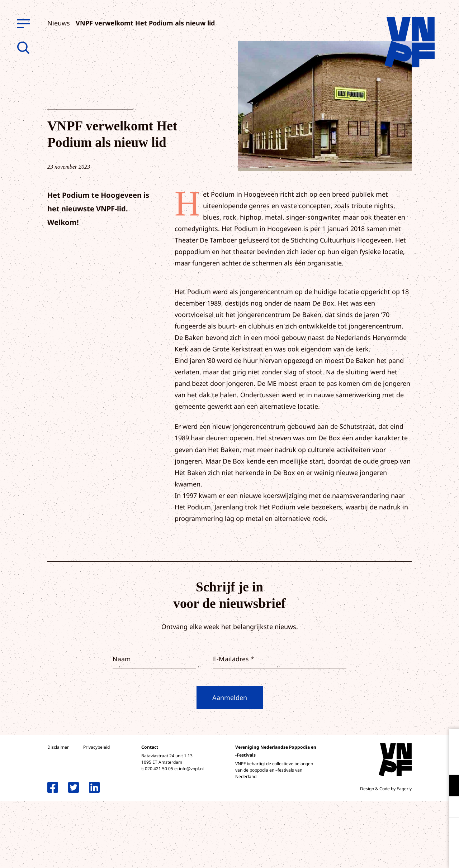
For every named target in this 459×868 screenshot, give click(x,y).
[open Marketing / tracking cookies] (448, 808)
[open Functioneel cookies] (448, 786)
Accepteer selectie (398, 855)
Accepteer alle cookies (398, 834)
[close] (448, 742)
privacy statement (424, 762)
